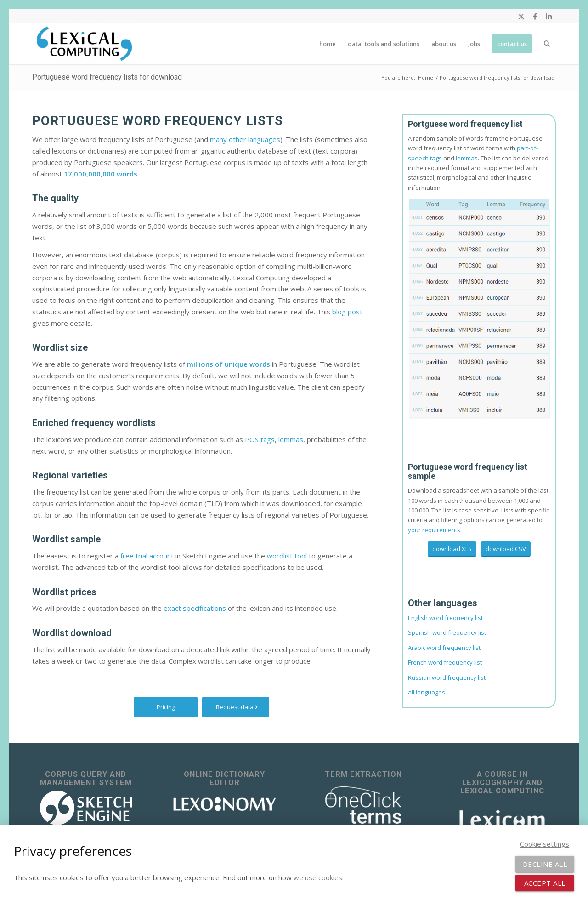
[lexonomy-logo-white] (225, 804)
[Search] (547, 44)
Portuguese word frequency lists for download (107, 77)
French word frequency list (445, 662)
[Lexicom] (502, 819)
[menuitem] (328, 44)
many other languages (245, 139)
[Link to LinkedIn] (549, 16)
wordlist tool (287, 556)
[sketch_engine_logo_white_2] (86, 808)
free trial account (147, 556)
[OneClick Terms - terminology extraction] (363, 805)
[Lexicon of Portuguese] (479, 308)
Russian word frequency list (447, 677)
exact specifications (195, 608)
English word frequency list (445, 618)
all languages (427, 692)
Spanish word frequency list (447, 632)
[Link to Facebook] (535, 16)
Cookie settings (545, 844)
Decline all (545, 864)
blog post (347, 312)
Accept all (545, 883)
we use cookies (318, 877)
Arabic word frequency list (444, 648)
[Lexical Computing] (84, 44)
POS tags (260, 439)
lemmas (291, 439)
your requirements (434, 530)
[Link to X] (521, 16)
